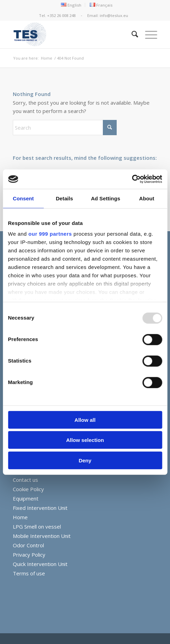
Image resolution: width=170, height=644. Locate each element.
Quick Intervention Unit (40, 564)
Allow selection (85, 440)
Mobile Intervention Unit (42, 536)
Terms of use (29, 573)
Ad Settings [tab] (106, 198)
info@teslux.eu (114, 15)
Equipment (26, 498)
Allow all (85, 420)
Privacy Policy (29, 555)
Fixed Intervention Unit (40, 508)
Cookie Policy (28, 489)
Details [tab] (64, 198)
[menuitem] (71, 5)
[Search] (131, 34)
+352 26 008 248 (62, 15)
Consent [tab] (23, 198)
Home (20, 517)
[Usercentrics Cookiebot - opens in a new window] (132, 179)
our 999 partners (50, 234)
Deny (85, 460)
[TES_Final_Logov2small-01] (71, 34)
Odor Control (28, 545)
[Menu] (148, 34)
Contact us (25, 480)
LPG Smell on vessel (37, 526)
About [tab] (147, 198)
